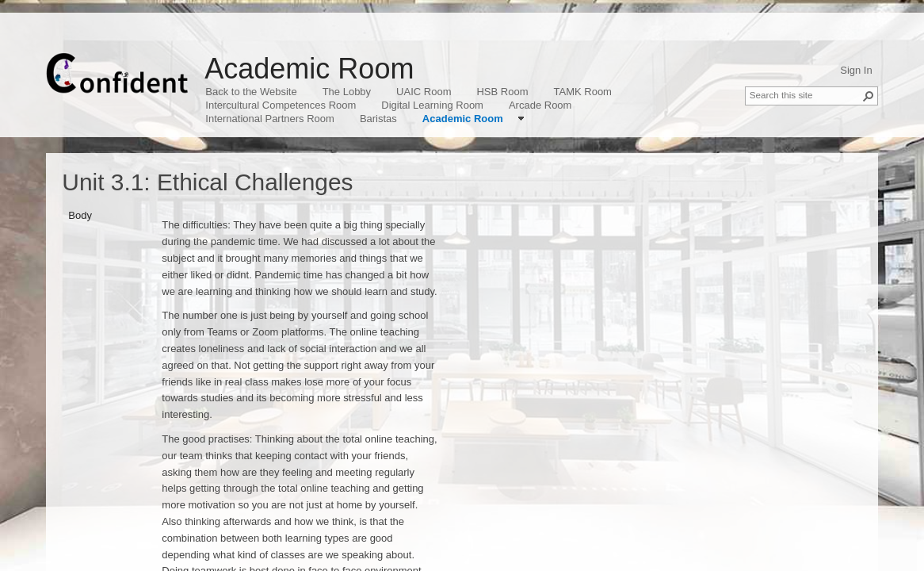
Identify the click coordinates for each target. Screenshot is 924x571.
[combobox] (805, 94)
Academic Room (309, 69)
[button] (869, 96)
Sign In (856, 70)
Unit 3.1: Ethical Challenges (207, 182)
